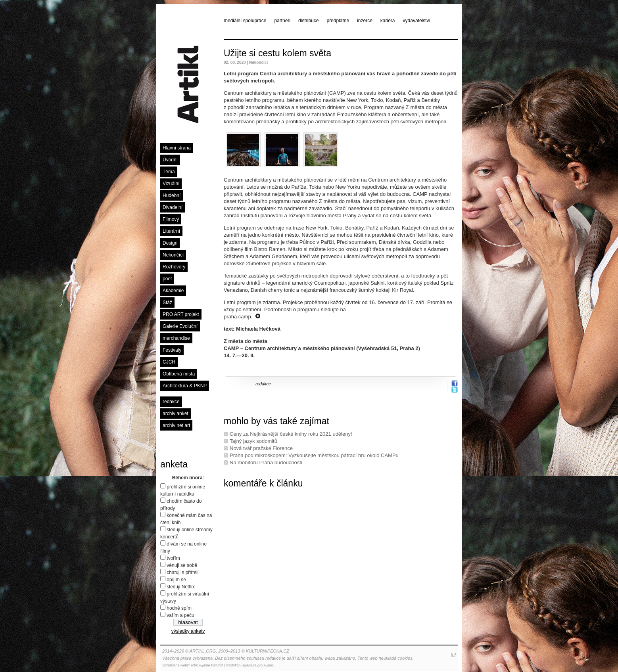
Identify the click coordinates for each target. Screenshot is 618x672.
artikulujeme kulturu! (207, 665)
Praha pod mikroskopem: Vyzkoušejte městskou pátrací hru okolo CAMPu (314, 455)
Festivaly (172, 350)
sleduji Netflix (181, 587)
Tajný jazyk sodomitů (253, 441)
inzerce (365, 21)
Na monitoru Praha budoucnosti (266, 462)
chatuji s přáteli (182, 572)
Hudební (172, 195)
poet (167, 279)
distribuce (308, 21)
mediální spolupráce (245, 21)
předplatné (338, 21)
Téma (169, 172)
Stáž (167, 302)
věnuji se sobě (182, 565)
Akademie (173, 291)
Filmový (171, 219)
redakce (171, 402)
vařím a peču (180, 615)
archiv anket (176, 414)
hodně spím (179, 608)
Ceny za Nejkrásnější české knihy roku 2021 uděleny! (291, 434)
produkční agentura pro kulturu (250, 665)
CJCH (169, 362)
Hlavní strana (177, 148)
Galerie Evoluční (180, 326)
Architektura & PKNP (185, 386)
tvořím (173, 558)
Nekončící (173, 255)
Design (170, 243)
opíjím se (176, 580)
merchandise (176, 338)
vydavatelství (417, 21)
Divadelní (173, 207)
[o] (453, 655)
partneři (282, 21)
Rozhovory (174, 267)
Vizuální (171, 184)
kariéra (388, 21)
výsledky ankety (188, 631)
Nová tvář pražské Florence (261, 448)
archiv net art (176, 425)
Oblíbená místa (179, 374)
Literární (171, 231)
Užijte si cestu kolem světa (277, 53)
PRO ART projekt (181, 314)
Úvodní (170, 160)
